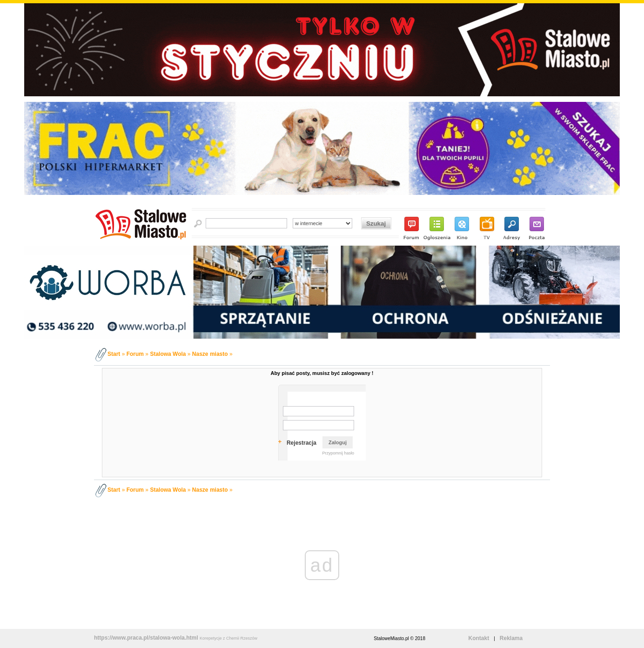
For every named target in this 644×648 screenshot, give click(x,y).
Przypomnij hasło (338, 453)
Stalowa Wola (168, 354)
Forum (135, 354)
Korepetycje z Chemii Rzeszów (228, 638)
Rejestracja (302, 443)
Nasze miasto (210, 354)
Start (114, 354)
